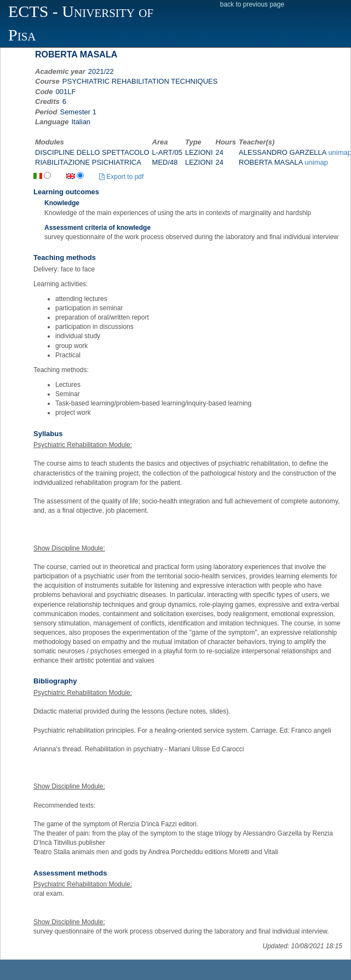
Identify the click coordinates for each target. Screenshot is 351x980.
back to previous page (252, 4)
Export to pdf (121, 177)
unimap (316, 162)
